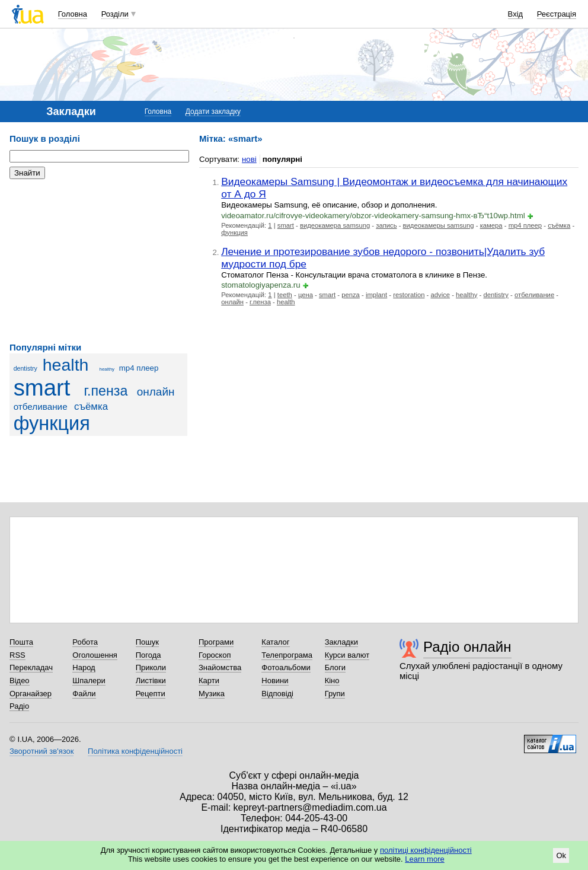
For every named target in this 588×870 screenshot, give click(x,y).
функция (52, 423)
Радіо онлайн (467, 647)
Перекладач (31, 667)
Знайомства (220, 667)
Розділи (115, 14)
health (66, 365)
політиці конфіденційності (426, 850)
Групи (335, 694)
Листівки (151, 681)
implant (376, 295)
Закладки (341, 642)
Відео (20, 681)
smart (42, 388)
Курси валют (347, 655)
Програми (216, 642)
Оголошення (95, 655)
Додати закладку (213, 111)
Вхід (516, 14)
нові (249, 159)
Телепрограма (287, 655)
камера (491, 225)
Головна (73, 14)
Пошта (21, 642)
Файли (84, 694)
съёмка (91, 407)
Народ (84, 667)
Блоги (335, 667)
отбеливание (41, 407)
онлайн (156, 392)
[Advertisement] (98, 261)
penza (351, 295)
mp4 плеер (139, 368)
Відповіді (277, 694)
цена (306, 295)
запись (386, 225)
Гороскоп (215, 655)
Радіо (19, 706)
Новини (275, 681)
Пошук (147, 642)
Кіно (332, 681)
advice (440, 295)
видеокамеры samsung (439, 225)
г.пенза (106, 391)
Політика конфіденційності (135, 751)
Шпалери (89, 681)
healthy (107, 369)
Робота (85, 642)
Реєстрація (557, 14)
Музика (212, 694)
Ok (561, 855)
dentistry (25, 368)
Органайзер (31, 694)
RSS (17, 655)
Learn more (424, 859)
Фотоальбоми (286, 667)
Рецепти (151, 694)
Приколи (151, 667)
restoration (409, 295)
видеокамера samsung (335, 225)
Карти (209, 681)
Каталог (275, 642)
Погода (148, 655)
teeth (285, 295)
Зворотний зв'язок (41, 751)
